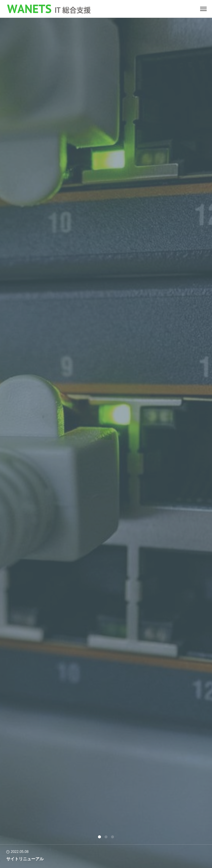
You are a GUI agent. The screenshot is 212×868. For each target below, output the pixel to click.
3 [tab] (113, 837)
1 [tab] (100, 837)
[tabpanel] (106, 443)
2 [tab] (106, 837)
